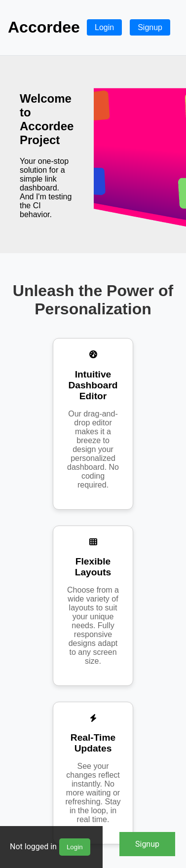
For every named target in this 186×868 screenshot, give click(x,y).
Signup (147, 844)
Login (75, 847)
